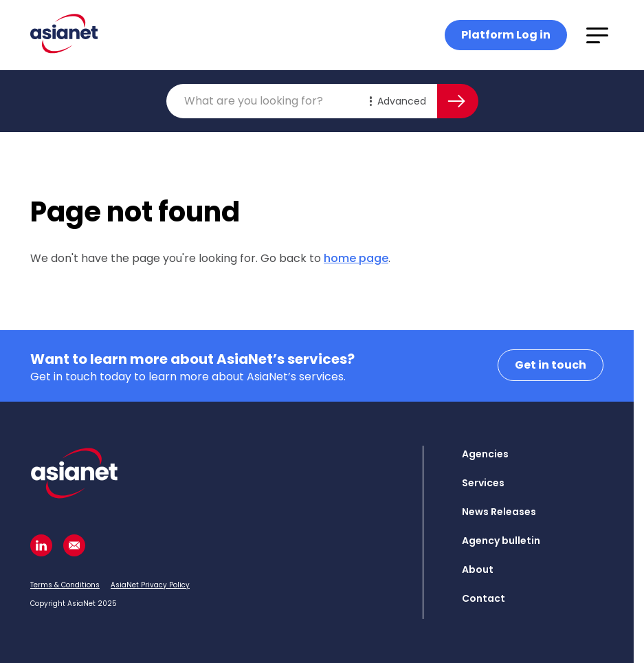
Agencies (485, 454)
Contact (484, 598)
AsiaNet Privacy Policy (150, 585)
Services (483, 483)
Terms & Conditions (65, 585)
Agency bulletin (501, 541)
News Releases (499, 512)
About (478, 569)
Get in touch (551, 365)
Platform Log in (506, 35)
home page (356, 258)
